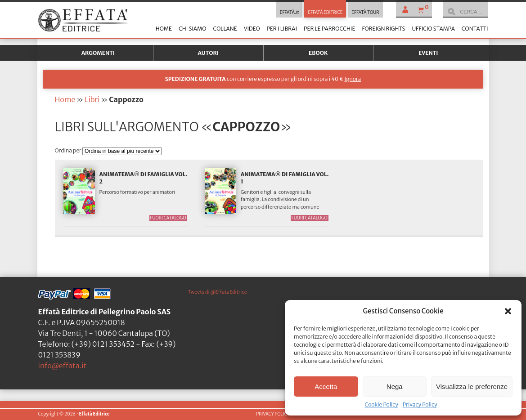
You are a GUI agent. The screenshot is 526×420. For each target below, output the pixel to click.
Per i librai (282, 29)
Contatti (475, 29)
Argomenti (98, 53)
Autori (208, 53)
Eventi (428, 53)
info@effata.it (63, 366)
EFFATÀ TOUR (365, 13)
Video (252, 29)
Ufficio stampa (433, 29)
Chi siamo (192, 29)
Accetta (326, 386)
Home (164, 29)
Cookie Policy (381, 404)
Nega (395, 386)
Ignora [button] (353, 79)
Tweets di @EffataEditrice (218, 292)
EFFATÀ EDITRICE (325, 13)
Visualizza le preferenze (472, 386)
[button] (508, 311)
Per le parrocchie (329, 29)
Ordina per (69, 150)
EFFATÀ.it (290, 13)
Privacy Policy (420, 404)
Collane (225, 29)
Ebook (318, 53)
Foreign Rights (383, 29)
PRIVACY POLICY (273, 414)
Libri (92, 99)
